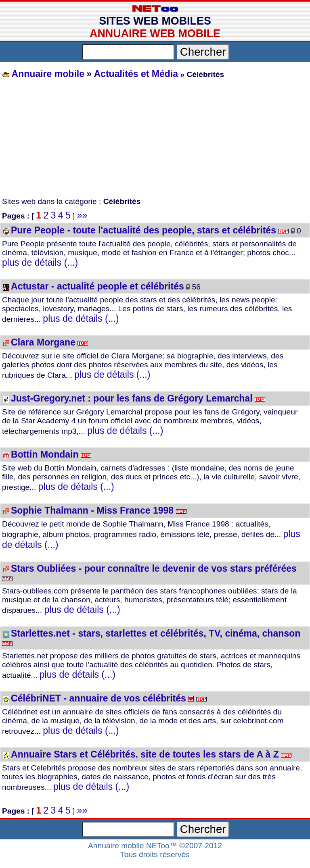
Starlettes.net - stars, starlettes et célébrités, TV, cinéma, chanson (156, 633)
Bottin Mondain (45, 454)
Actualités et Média (136, 74)
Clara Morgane (43, 342)
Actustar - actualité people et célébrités (97, 286)
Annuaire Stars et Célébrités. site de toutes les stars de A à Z (145, 754)
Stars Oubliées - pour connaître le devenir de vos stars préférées (154, 568)
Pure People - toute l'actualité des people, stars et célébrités (143, 230)
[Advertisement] (155, 139)
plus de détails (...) (40, 262)
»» (82, 215)
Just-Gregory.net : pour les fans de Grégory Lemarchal (132, 398)
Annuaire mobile (47, 74)
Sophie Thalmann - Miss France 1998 (92, 510)
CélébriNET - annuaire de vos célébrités (98, 698)
